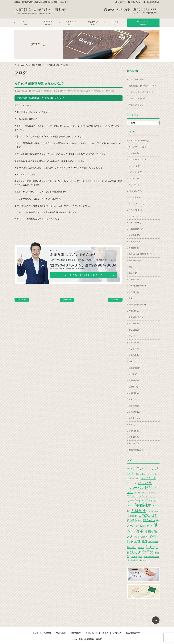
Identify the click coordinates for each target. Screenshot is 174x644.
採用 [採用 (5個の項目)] (144, 541)
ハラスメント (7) (136, 172)
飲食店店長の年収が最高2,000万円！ (144, 86)
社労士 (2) (133, 399)
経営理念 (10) (134, 418)
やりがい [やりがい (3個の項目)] (131, 469)
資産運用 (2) (134, 437)
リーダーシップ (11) (137, 216)
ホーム (20, 65)
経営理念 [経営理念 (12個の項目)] (146, 552)
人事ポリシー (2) (136, 223)
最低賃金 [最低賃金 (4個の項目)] (132, 547)
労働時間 (48, 91)
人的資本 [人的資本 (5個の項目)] (132, 516)
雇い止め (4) (134, 444)
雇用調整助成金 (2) (136, 450)
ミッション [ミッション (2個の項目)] (153, 493)
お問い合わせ (136, 2)
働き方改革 (37, 65)
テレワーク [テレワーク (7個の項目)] (149, 478)
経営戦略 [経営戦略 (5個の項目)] (132, 553)
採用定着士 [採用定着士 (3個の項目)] (153, 542)
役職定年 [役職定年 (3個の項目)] (144, 537)
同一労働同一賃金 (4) (137, 305)
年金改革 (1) (134, 349)
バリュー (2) (134, 178)
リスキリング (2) (136, 210)
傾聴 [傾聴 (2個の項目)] (140, 521)
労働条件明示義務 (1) (137, 286)
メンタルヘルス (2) (136, 204)
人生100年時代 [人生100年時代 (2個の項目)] (153, 511)
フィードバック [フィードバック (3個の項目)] (141, 492)
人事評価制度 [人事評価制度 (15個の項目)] (139, 505)
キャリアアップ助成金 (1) (139, 141)
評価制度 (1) (134, 431)
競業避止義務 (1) (136, 406)
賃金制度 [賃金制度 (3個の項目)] (134, 560)
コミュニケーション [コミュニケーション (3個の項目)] (145, 474)
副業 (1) (132, 267)
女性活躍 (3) (134, 324)
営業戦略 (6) (134, 311)
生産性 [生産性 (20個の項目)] (152, 547)
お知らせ (122, 2)
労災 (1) (132, 298)
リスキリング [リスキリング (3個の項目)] (152, 496)
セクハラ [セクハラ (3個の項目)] (136, 478)
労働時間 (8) (134, 279)
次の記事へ (115, 300)
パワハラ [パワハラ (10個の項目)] (145, 483)
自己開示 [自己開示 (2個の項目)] (134, 557)
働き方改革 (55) (135, 261)
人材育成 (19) (134, 235)
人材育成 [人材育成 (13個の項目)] (138, 511)
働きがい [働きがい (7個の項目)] (149, 520)
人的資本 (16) (134, 242)
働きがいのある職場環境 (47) (140, 254)
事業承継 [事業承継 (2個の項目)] (152, 501)
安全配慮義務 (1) (136, 330)
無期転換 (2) (134, 380)
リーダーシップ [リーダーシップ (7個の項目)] (137, 500)
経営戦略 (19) (134, 412)
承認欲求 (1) (134, 355)
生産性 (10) (133, 387)
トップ (26, 23)
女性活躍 (71, 91)
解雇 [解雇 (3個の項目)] (140, 557)
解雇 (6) (132, 425)
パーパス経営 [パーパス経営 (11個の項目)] (141, 488)
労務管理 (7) (134, 292)
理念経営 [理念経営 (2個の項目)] (141, 548)
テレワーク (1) (135, 166)
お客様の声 (93, 23)
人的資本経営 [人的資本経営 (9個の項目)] (148, 516)
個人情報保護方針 (153, 2)
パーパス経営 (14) (136, 191)
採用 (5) (132, 361)
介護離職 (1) (134, 248)
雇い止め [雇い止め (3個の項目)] (143, 560)
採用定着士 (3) (135, 368)
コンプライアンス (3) (137, 159)
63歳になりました (136, 105)
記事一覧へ (67, 300)
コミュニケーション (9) (138, 147)
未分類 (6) (133, 374)
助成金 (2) (133, 273)
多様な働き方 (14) (136, 317)
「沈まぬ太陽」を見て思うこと (141, 92)
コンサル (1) (134, 153)
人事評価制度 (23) (136, 229)
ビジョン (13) (134, 197)
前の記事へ (22, 300)
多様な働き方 (60, 91)
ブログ (116, 23)
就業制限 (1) (134, 343)
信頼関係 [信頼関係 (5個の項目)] (132, 520)
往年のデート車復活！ (138, 98)
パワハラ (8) (134, 185)
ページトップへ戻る (156, 620)
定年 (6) (132, 336)
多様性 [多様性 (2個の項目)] (137, 537)
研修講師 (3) (134, 393)
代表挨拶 (48, 23)
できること (71, 23)
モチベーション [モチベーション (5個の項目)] (136, 496)
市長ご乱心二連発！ (137, 80)
